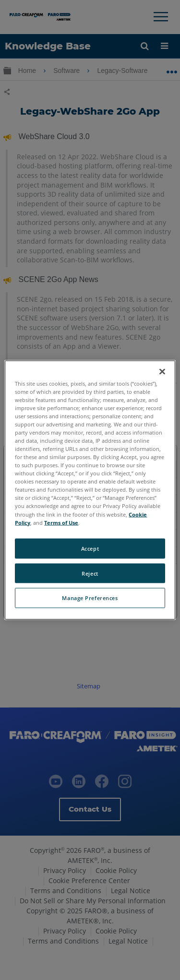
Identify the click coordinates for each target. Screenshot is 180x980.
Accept (90, 548)
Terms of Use (61, 522)
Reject (90, 573)
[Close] (162, 371)
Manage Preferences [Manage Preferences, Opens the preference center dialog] (90, 598)
